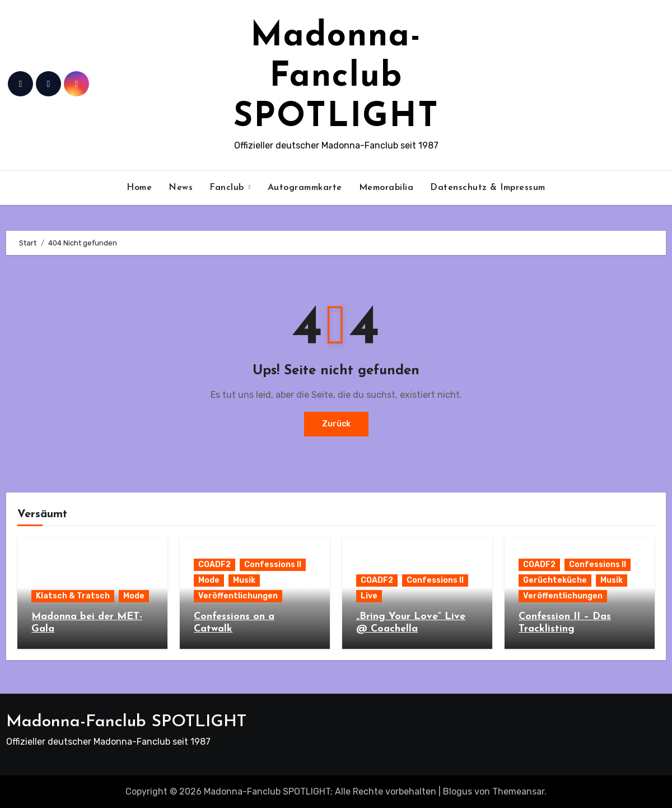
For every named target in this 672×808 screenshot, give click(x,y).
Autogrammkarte (305, 188)
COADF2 (214, 565)
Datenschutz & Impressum (488, 188)
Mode (134, 596)
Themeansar (518, 791)
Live (369, 596)
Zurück (336, 424)
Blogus (458, 791)
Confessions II (273, 565)
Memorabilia (386, 188)
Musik (244, 580)
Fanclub (228, 188)
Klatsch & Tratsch (73, 596)
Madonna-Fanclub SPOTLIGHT (336, 77)
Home (139, 188)
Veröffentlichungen (238, 596)
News (181, 188)
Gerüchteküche (555, 580)
